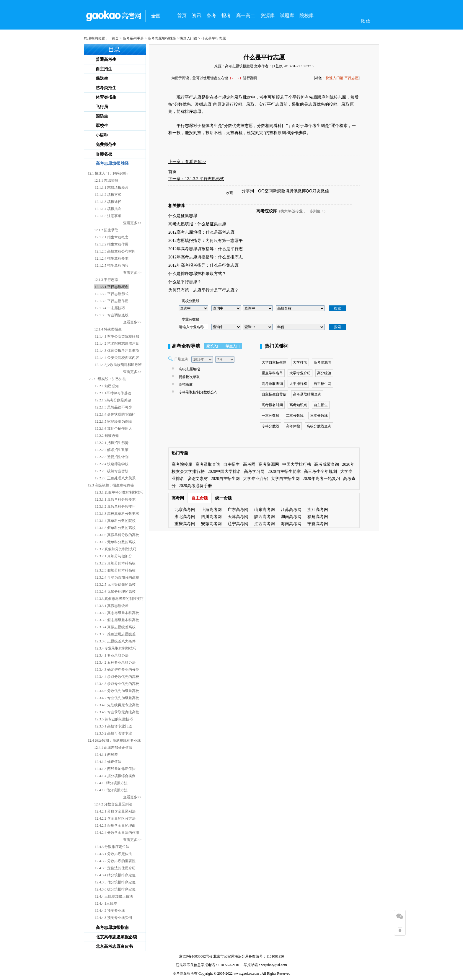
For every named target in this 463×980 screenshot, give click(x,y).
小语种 (102, 135)
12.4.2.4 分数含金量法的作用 (117, 833)
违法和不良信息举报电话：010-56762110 (208, 965)
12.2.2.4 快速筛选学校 (112, 464)
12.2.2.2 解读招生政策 (112, 450)
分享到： (250, 191)
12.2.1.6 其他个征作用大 (113, 429)
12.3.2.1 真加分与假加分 (113, 556)
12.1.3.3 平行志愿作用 (112, 301)
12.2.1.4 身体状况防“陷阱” (115, 414)
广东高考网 (238, 510)
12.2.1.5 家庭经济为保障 (113, 421)
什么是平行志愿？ (185, 282)
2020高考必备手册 (195, 486)
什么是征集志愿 (183, 216)
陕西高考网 (265, 517)
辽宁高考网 (238, 524)
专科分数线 (270, 426)
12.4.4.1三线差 (106, 904)
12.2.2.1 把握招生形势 (112, 443)
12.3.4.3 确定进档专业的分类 (117, 670)
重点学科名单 (272, 373)
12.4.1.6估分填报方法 (111, 790)
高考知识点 (298, 405)
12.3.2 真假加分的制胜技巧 (116, 549)
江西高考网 (265, 524)
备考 (211, 16)
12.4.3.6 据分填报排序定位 (115, 889)
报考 (226, 16)
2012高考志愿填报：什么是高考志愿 (201, 232)
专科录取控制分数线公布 (197, 392)
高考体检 (293, 426)
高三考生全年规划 (320, 472)
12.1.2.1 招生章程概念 (112, 237)
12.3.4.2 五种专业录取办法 (115, 662)
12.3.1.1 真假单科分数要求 (115, 499)
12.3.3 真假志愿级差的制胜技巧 (119, 599)
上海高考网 (211, 510)
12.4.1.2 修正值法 (108, 762)
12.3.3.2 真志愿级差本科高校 (117, 613)
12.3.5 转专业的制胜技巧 (114, 719)
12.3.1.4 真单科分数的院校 (115, 521)
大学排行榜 (298, 384)
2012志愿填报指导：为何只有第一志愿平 (206, 241)
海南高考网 (291, 524)
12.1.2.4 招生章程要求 (112, 258)
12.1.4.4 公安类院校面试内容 (117, 358)
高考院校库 (267, 211)
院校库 (307, 16)
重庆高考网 (185, 524)
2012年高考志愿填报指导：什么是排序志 (206, 257)
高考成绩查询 (327, 464)
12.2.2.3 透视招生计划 (112, 457)
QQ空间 (265, 191)
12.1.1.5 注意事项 (108, 216)
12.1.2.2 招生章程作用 (112, 244)
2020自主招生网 (225, 479)
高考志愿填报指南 (112, 928)
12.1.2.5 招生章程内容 (112, 266)
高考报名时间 (272, 405)
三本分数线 (319, 416)
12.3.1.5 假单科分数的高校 (115, 528)
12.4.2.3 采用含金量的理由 (115, 826)
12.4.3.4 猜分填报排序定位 (115, 875)
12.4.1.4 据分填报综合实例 (115, 776)
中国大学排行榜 (297, 464)
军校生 (102, 126)
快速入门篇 (188, 38)
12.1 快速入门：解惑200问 (108, 173)
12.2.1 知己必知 (107, 386)
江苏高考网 (291, 510)
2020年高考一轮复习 (322, 479)
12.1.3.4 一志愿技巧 (110, 308)
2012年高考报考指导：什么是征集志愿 (203, 265)
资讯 (197, 16)
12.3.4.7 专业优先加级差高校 (117, 698)
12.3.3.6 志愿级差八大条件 (115, 641)
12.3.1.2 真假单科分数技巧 (115, 507)
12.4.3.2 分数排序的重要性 (115, 861)
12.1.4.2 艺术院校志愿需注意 (117, 344)
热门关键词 (277, 346)
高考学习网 (254, 472)
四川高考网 (211, 517)
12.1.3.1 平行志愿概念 (112, 287)
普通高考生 (106, 60)
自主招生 (104, 69)
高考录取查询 (272, 384)
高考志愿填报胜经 (162, 38)
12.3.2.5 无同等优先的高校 (115, 585)
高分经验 (324, 373)
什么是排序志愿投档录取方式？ (197, 274)
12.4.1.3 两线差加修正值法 (115, 769)
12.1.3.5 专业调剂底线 (112, 315)
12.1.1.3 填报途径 (108, 202)
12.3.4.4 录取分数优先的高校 (117, 677)
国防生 (102, 116)
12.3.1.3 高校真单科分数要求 (117, 514)
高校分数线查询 (319, 426)
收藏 (229, 193)
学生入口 (233, 346)
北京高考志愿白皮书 (114, 946)
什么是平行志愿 (264, 57)
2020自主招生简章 (284, 472)
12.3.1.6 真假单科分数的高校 (117, 535)
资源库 (268, 16)
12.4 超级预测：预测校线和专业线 (114, 740)
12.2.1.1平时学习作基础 (113, 393)
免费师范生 (106, 145)
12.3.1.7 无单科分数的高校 (115, 542)
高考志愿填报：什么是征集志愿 (197, 224)
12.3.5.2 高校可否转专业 (113, 733)
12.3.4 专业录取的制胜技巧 (116, 648)
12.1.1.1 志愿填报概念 (112, 188)
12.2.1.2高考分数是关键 (113, 400)
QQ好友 (313, 191)
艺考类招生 (106, 88)
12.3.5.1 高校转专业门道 (113, 726)
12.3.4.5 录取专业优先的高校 (117, 684)
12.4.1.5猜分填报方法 (111, 783)
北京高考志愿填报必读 (116, 937)
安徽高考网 (211, 524)
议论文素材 (198, 479)
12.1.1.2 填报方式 (108, 195)
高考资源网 (322, 362)
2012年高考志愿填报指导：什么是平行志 (206, 249)
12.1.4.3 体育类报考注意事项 (117, 351)
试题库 (287, 16)
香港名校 (104, 154)
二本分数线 (295, 416)
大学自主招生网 (274, 362)
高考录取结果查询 (307, 394)
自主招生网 (322, 384)
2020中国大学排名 (224, 472)
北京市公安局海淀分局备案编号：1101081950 (248, 956)
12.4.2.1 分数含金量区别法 (115, 811)
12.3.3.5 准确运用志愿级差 (115, 634)
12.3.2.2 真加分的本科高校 (115, 563)
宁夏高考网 (318, 524)
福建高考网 (318, 517)
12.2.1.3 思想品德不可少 (113, 407)
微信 (325, 191)
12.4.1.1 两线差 (106, 755)
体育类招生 (106, 97)
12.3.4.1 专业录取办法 (112, 655)
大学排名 (300, 362)
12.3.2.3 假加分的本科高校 (115, 570)
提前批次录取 (189, 377)
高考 (176, 974)
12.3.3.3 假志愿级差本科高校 (117, 620)
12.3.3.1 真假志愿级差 (112, 606)
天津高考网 (238, 517)
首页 (182, 16)
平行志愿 (351, 78)
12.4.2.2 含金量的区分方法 (115, 818)
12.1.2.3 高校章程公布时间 (115, 251)
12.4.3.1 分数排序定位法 (113, 854)
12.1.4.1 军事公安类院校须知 (117, 336)
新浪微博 (281, 191)
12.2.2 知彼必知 (107, 436)
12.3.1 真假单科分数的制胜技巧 (119, 492)
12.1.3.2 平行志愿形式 (112, 294)
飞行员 (102, 107)
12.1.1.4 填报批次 (108, 209)
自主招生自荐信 (274, 394)
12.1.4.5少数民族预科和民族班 (118, 365)
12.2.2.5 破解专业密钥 (112, 471)
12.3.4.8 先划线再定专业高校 (117, 705)
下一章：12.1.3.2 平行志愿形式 (196, 179)
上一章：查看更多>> (187, 162)
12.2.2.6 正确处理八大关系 (115, 478)
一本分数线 (270, 416)
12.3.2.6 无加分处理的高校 (115, 592)
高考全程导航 (186, 346)
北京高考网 (185, 510)
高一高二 (246, 16)
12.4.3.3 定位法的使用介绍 (115, 868)
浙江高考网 (318, 510)
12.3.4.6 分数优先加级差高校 (117, 691)
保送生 (102, 78)
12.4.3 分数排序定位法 (112, 847)
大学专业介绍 (300, 373)
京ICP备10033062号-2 (196, 956)
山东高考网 (265, 510)
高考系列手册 (133, 38)
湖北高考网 (185, 517)
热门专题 (180, 453)
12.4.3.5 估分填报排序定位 (115, 882)
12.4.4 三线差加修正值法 (114, 896)
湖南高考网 (291, 517)
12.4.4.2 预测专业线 (110, 911)
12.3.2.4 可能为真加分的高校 (117, 577)
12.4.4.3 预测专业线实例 (113, 918)
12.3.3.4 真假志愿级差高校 (115, 627)
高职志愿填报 (189, 369)
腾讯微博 (298, 191)
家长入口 (213, 346)
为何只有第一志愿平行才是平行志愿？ (203, 290)
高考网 (249, 464)
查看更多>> (132, 223)
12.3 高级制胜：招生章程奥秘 (111, 485)
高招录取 (185, 385)
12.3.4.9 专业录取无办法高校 (117, 712)
